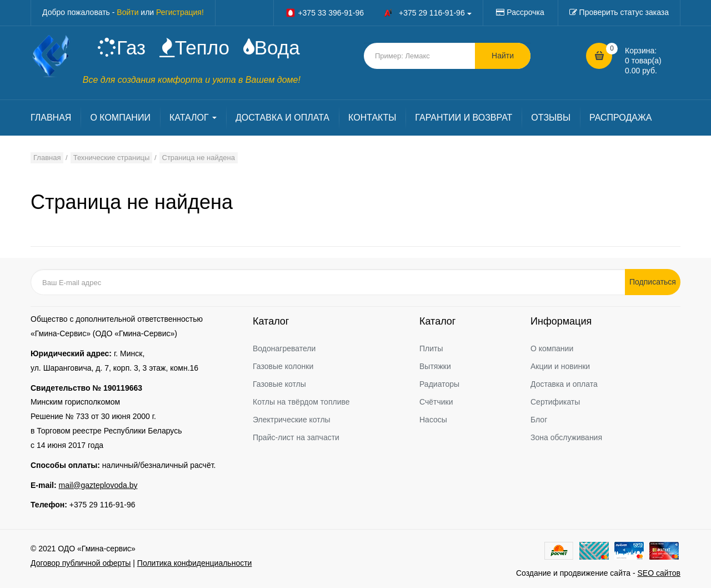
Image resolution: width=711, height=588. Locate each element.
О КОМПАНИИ (120, 118)
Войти (127, 12)
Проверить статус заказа (624, 12)
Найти (503, 56)
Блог (539, 420)
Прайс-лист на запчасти (296, 437)
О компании (552, 348)
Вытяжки (435, 366)
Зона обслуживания (566, 437)
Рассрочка (525, 12)
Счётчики (436, 402)
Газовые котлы (279, 384)
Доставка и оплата (564, 384)
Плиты (431, 348)
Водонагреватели (284, 348)
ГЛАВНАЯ (51, 118)
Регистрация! (180, 12)
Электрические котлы (292, 420)
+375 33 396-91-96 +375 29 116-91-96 (378, 13)
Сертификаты (555, 402)
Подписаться (653, 282)
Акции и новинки (560, 366)
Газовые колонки (283, 366)
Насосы (433, 420)
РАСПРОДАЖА (620, 118)
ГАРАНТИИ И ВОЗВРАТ (464, 118)
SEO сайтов (659, 573)
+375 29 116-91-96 (102, 505)
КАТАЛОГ (193, 118)
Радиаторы (439, 384)
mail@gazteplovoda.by (98, 485)
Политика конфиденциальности (195, 563)
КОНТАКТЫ (372, 118)
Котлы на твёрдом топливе (301, 402)
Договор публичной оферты (81, 563)
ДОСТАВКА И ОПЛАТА (282, 118)
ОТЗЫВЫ (551, 118)
